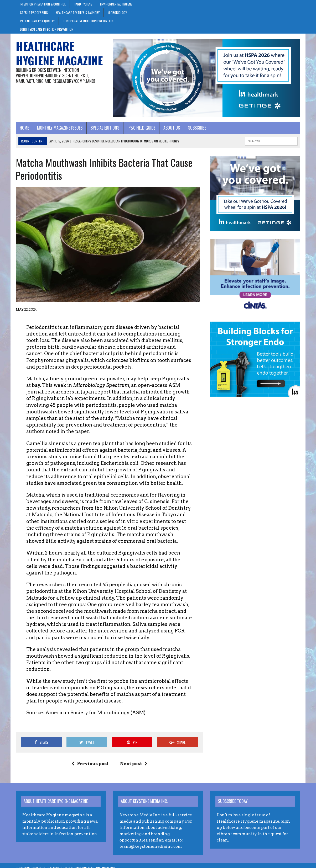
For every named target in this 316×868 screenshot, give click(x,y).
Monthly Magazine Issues (60, 128)
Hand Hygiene (83, 4)
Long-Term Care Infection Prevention (47, 29)
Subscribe (197, 128)
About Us (172, 128)
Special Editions (105, 128)
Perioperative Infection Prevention (88, 21)
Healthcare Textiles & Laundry (78, 12)
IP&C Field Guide (141, 128)
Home (24, 128)
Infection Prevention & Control (43, 4)
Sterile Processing (34, 12)
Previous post (90, 764)
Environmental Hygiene (116, 4)
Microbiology (117, 12)
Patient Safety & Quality (37, 21)
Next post (134, 764)
